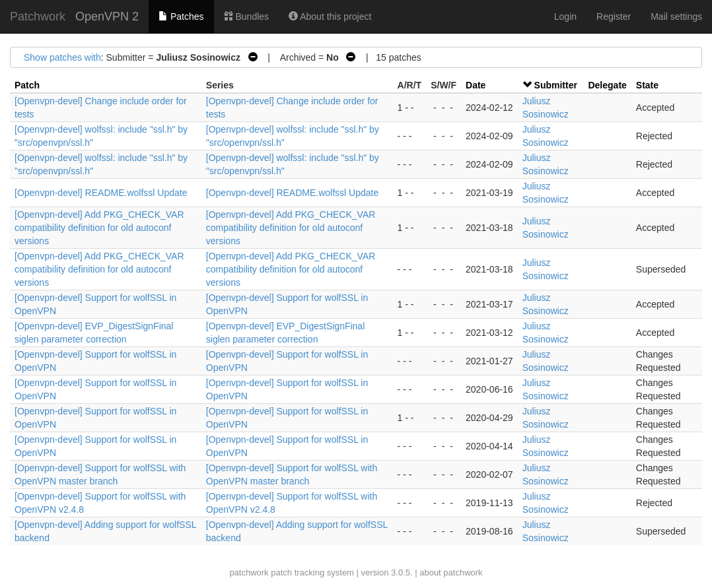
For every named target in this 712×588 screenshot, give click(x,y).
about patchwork (451, 572)
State (647, 85)
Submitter (556, 85)
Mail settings (676, 16)
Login (565, 16)
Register (614, 16)
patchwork (249, 572)
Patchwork (38, 16)
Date (476, 85)
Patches (181, 16)
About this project (330, 16)
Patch (27, 85)
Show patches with (62, 57)
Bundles (246, 16)
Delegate (607, 85)
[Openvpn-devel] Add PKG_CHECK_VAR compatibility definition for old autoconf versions (99, 228)
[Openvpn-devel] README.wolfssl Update (101, 193)
